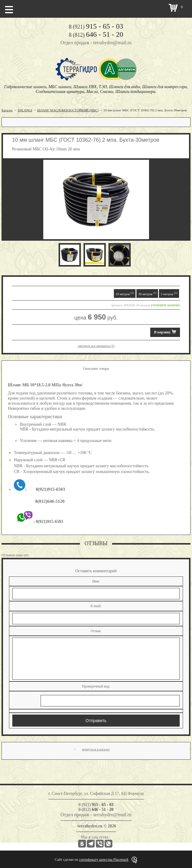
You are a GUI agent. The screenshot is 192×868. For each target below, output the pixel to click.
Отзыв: (96, 631)
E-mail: (96, 606)
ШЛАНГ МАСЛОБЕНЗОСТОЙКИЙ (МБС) (68, 110)
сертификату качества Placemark (104, 860)
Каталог (7, 110)
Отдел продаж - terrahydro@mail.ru (96, 43)
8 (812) (96, 35)
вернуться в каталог (96, 749)
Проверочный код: (96, 686)
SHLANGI (25, 110)
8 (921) (96, 27)
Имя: (96, 581)
